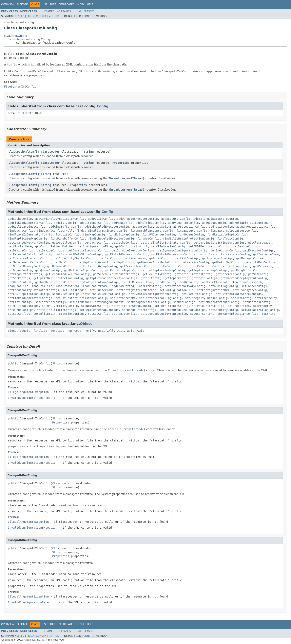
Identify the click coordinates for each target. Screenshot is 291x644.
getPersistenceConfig (137, 266)
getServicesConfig (230, 274)
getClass (57, 331)
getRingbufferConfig (247, 270)
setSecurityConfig (223, 310)
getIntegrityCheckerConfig (75, 258)
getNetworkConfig (61, 266)
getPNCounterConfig (173, 266)
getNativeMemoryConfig (26, 266)
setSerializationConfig (260, 310)
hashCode (74, 331)
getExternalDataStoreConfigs (79, 254)
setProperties (239, 306)
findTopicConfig (230, 239)
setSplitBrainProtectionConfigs (59, 314)
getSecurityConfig (157, 274)
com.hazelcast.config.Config (30, 39)
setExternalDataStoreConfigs (239, 294)
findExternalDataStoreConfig (234, 231)
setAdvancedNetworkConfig (185, 286)
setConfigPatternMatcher (136, 290)
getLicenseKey (135, 258)
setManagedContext (109, 302)
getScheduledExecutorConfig (67, 274)
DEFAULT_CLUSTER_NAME (25, 113)
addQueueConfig (214, 223)
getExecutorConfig (225, 250)
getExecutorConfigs (258, 250)
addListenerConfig (94, 223)
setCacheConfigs (254, 286)
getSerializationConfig (193, 274)
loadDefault (165, 282)
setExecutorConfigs (197, 294)
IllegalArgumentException (28, 392)
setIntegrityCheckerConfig (206, 298)
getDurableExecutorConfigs (133, 250)
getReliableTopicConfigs (124, 270)
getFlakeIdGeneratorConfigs (173, 254)
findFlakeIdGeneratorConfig (30, 234)
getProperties (239, 266)
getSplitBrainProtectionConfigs (112, 278)
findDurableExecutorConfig (152, 231)
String (89, 152)
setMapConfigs (184, 302)
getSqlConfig (151, 278)
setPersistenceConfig (171, 306)
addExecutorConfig (176, 219)
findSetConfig (149, 239)
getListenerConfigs (217, 258)
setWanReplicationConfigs (238, 314)
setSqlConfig (98, 314)
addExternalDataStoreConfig (216, 219)
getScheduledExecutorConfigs (116, 274)
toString (268, 314)
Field (30, 16)
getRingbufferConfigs (25, 274)
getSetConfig (258, 274)
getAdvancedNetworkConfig (28, 243)
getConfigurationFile (95, 246)
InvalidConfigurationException (33, 398)
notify (90, 331)
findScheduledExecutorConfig (111, 239)
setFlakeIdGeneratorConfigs (30, 298)
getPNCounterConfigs (208, 266)
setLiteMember (80, 302)
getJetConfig (110, 258)
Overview (8, 4)
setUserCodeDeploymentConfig (164, 314)
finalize (40, 331)
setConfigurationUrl (213, 290)
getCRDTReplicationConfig (209, 246)
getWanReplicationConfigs (98, 282)
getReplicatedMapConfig (166, 270)
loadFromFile (18, 286)
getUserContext (20, 282)
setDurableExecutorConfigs (104, 294)
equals (25, 331)
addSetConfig (142, 227)
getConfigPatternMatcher (55, 246)
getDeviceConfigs (50, 250)
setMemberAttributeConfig (219, 302)
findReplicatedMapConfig (27, 239)
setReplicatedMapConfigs (99, 310)
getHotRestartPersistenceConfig (224, 254)
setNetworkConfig (95, 306)
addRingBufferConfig (65, 227)
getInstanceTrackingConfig (29, 258)
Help (90, 4)
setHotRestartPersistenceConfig (81, 298)
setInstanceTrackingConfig (160, 298)
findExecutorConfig (192, 231)
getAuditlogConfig (67, 243)
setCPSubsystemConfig (250, 290)
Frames (49, 11)
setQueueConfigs (21, 310)
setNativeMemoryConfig (60, 306)
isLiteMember (132, 282)
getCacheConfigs (124, 243)
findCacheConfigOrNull (55, 231)
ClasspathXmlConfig (24, 152)
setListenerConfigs (51, 302)
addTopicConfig (221, 227)
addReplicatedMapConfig (27, 227)
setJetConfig (241, 298)
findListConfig (67, 234)
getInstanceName (266, 254)
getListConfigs (187, 258)
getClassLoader (260, 243)
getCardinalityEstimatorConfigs (219, 243)
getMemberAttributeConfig (158, 262)
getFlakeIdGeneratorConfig (126, 254)
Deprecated (66, 4)
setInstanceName (123, 298)
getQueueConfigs (48, 270)
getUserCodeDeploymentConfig (244, 278)
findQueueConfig (191, 234)
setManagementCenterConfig (148, 302)
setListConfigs (20, 302)
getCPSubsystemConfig (168, 246)
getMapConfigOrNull (93, 262)
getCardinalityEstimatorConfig (165, 243)
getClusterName (20, 246)
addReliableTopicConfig (248, 223)
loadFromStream (67, 286)
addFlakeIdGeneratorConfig (29, 223)
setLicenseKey (266, 298)
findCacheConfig (21, 231)
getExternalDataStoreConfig (30, 254)
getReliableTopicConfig (83, 270)
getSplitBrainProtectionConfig (58, 278)
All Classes (86, 11)
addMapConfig (122, 223)
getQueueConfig (20, 270)
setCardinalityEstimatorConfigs (33, 290)
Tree (53, 4)
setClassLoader (74, 290)
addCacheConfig (20, 219)
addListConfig (65, 223)
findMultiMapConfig (124, 234)
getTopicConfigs (205, 278)
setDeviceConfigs (66, 294)
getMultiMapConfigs (260, 262)
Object (86, 324)
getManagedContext (251, 258)
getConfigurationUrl (131, 246)
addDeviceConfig (101, 219)
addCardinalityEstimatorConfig (60, 219)
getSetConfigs (19, 278)
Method (54, 16)
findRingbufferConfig (68, 239)
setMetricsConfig (257, 302)
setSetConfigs (19, 314)
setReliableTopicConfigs (56, 310)
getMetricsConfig (195, 262)
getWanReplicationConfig (55, 282)
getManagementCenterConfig (29, 262)
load (149, 282)
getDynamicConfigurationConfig (182, 250)
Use (45, 4)
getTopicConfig (176, 278)
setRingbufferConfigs (139, 310)
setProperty (263, 306)
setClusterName (102, 290)
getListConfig (160, 258)
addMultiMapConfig (150, 223)
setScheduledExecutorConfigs (182, 310)
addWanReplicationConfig (256, 227)
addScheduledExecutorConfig (107, 227)
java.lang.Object (16, 36)
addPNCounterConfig (183, 223)
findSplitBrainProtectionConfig (188, 239)
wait (120, 331)
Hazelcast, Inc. (32, 640)
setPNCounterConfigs (208, 306)
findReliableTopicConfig (227, 234)
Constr (41, 16)
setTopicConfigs (124, 314)
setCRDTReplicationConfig (28, 294)
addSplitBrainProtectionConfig (181, 227)
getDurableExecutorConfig (88, 250)
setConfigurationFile (177, 290)
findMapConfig (94, 234)
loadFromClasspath (215, 282)
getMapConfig (64, 262)
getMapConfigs (123, 262)
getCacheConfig (96, 243)
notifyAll (106, 331)
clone (12, 331)
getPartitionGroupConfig (97, 266)
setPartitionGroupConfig (131, 306)
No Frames (64, 11)
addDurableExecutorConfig (137, 219)
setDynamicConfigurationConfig (153, 294)
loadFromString (122, 286)
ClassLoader (50, 152)
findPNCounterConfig (159, 234)
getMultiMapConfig (227, 262)
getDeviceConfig (246, 246)
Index (81, 4)
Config (23, 58)
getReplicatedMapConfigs (208, 270)
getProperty (263, 266)
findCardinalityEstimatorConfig (102, 231)
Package (22, 4)
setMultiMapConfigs (23, 306)
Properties (121, 163)
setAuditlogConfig (223, 286)
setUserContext (202, 314)
